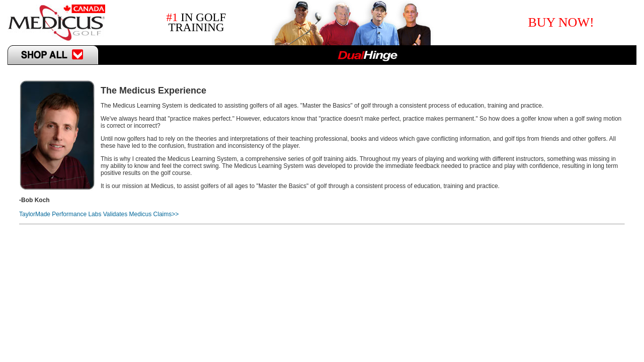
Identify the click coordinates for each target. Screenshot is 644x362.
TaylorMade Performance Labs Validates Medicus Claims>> (99, 214)
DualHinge (368, 55)
